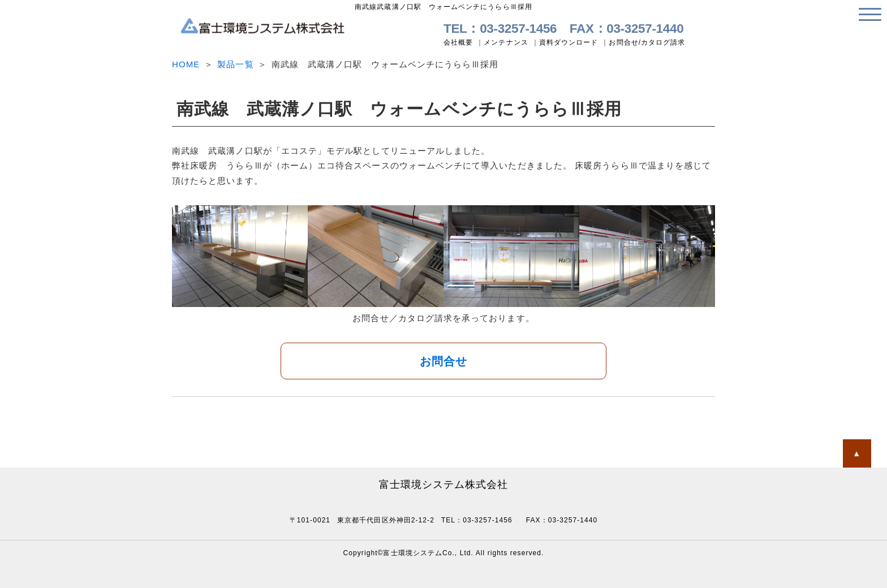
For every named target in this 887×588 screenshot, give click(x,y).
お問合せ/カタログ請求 (647, 42)
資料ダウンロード (569, 42)
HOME (186, 64)
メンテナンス (506, 42)
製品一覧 (235, 64)
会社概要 (458, 42)
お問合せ (444, 361)
